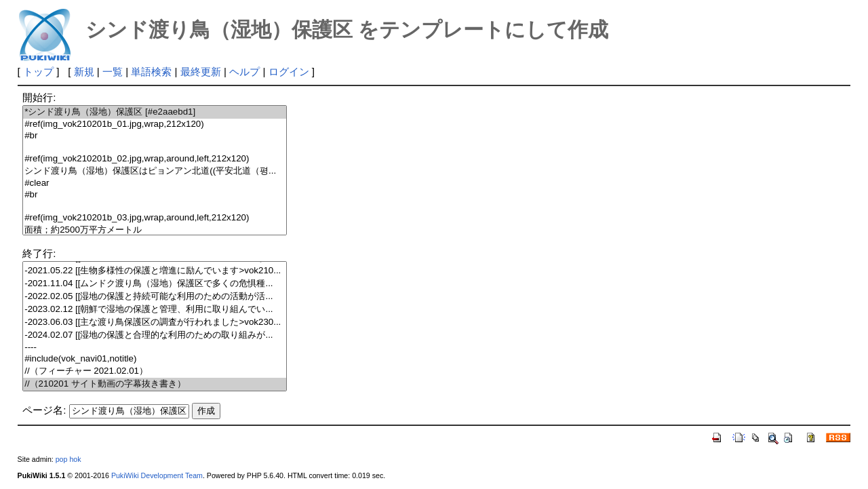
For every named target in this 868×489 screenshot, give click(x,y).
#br (155, 136)
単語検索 (151, 72)
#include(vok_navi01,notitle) (155, 359)
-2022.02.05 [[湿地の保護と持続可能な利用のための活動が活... (155, 297)
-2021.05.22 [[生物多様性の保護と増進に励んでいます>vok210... (155, 271)
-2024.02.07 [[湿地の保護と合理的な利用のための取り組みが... (155, 335)
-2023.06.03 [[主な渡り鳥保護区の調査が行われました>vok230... (155, 322)
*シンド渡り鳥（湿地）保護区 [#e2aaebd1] (155, 112)
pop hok (68, 459)
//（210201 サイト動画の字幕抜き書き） (155, 384)
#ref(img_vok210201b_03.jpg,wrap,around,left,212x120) (155, 218)
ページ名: (44, 410)
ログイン (289, 72)
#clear (155, 183)
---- (155, 348)
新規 (84, 72)
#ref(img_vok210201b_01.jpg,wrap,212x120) (155, 124)
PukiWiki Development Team (157, 475)
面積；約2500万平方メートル (155, 230)
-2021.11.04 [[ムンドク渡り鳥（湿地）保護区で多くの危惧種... (155, 284)
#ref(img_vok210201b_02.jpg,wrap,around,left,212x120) (155, 159)
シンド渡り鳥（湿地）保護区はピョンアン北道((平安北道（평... (155, 171)
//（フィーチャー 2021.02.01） (155, 371)
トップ (38, 72)
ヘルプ (244, 72)
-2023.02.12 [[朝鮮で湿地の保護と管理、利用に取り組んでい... (155, 310)
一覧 (113, 72)
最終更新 (201, 72)
